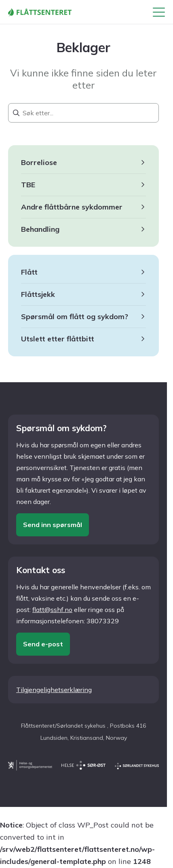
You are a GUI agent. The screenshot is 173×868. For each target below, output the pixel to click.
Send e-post (43, 644)
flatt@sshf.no (52, 610)
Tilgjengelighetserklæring (54, 690)
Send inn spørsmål (53, 525)
